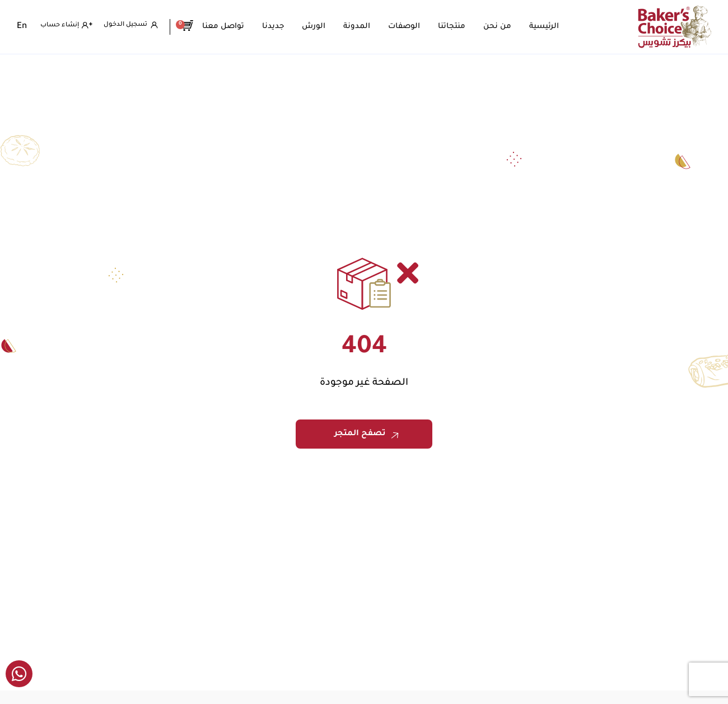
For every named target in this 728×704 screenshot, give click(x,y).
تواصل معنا (227, 27)
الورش (317, 27)
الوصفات (407, 27)
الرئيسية (547, 27)
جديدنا (276, 27)
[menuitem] (22, 27)
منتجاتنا (455, 27)
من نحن (501, 27)
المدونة (360, 27)
